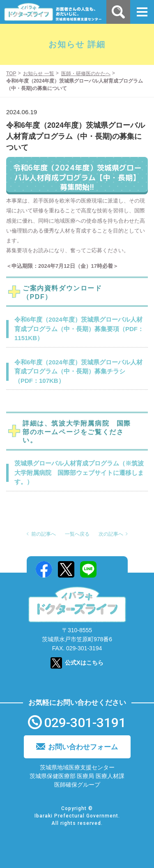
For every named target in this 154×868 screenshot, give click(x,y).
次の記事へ (111, 534)
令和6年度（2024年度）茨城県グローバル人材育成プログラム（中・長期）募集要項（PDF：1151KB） (79, 329)
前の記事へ (44, 534)
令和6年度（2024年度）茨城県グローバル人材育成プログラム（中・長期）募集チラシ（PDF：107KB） (78, 371)
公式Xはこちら (84, 663)
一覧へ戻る (77, 534)
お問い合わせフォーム (83, 747)
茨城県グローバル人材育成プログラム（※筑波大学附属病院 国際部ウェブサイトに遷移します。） (79, 472)
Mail (110, 569)
